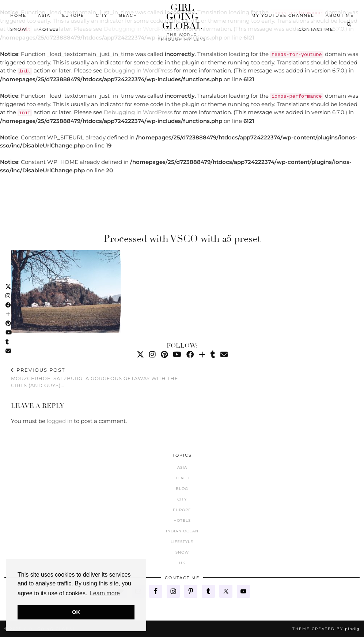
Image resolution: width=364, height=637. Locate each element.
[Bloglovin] (202, 355)
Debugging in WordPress (138, 70)
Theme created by (326, 629)
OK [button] (76, 612)
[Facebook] (190, 355)
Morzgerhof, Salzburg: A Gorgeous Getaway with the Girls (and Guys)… (96, 378)
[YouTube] (177, 355)
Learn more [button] (105, 593)
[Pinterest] (164, 355)
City (102, 15)
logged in (60, 421)
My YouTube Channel (283, 15)
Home (18, 15)
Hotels (49, 29)
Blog (182, 489)
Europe (73, 15)
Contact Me (316, 29)
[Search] (349, 25)
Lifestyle (182, 542)
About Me (340, 15)
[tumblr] (213, 355)
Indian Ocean (182, 531)
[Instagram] (152, 355)
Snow (18, 29)
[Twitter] (140, 355)
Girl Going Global (182, 17)
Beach (128, 15)
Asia (44, 15)
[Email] (224, 355)
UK (182, 563)
